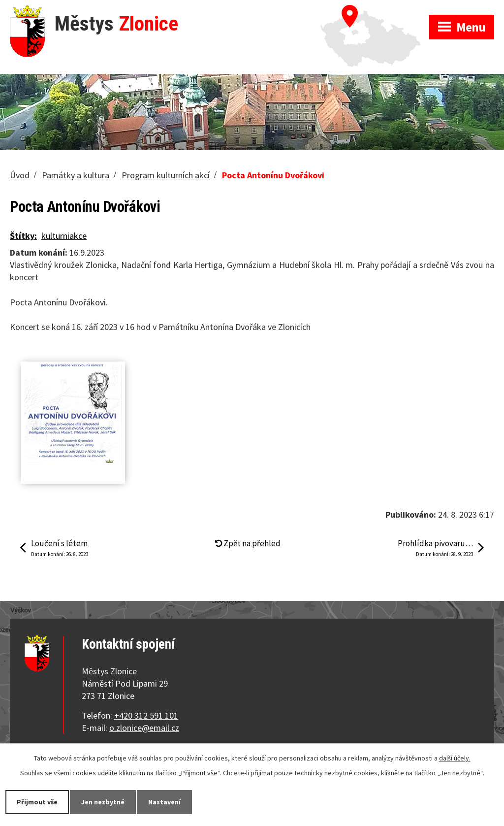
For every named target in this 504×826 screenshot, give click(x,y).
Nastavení (164, 802)
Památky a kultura (76, 175)
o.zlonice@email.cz (144, 728)
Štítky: (23, 236)
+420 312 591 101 (146, 715)
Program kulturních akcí (166, 175)
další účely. (455, 758)
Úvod (20, 175)
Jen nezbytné (103, 802)
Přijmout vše (37, 802)
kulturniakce (64, 236)
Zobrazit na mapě (375, 10)
